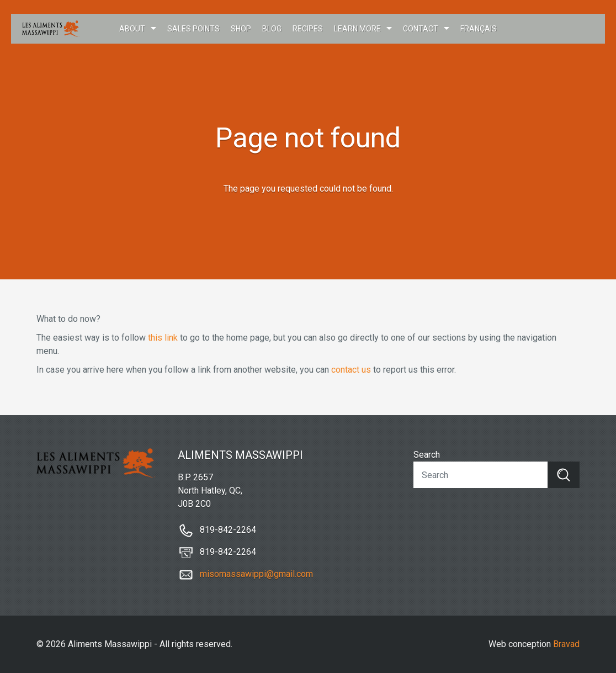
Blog (272, 29)
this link (163, 338)
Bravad (566, 644)
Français (479, 29)
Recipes (308, 29)
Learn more (357, 29)
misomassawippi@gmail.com (256, 574)
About (132, 29)
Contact (421, 29)
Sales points (193, 29)
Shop (241, 29)
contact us (351, 370)
